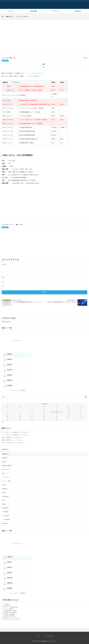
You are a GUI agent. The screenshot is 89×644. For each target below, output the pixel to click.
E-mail (3, 282)
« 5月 (3, 422)
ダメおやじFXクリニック (38, 73)
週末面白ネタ (5, 458)
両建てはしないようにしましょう (12, 618)
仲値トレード (5, 473)
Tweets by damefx (6, 322)
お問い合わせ (78, 11)
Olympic (4, 504)
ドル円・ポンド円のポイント (9, 443)
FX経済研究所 (5, 508)
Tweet (43, 67)
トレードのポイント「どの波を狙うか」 (11, 432)
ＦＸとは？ (6, 604)
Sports (4, 500)
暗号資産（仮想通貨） (7, 466)
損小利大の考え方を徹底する (11, 612)
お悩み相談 (5, 489)
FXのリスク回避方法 (9, 609)
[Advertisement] (44, 205)
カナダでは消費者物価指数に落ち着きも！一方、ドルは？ (27, 302)
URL (3, 286)
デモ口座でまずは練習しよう (11, 616)
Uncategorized (5, 496)
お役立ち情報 (33, 11)
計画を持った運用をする (10, 614)
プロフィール (56, 11)
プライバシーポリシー (49, 636)
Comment (4, 264)
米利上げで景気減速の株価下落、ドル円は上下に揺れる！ (62, 302)
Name (3, 277)
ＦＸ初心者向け (6, 516)
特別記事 (4, 462)
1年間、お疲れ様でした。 (8, 437)
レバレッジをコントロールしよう (13, 619)
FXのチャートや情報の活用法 (11, 607)
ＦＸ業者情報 (5, 512)
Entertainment (5, 523)
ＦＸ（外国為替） (6, 520)
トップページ (11, 11)
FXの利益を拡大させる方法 (10, 611)
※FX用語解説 (16, 82)
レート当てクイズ (6, 477)
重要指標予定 (5, 61)
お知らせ (4, 485)
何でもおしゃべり (6, 469)
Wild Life (4, 493)
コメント (13, 225)
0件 (12, 58)
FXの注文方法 (7, 605)
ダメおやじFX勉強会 (33, 76)
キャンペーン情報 (6, 481)
